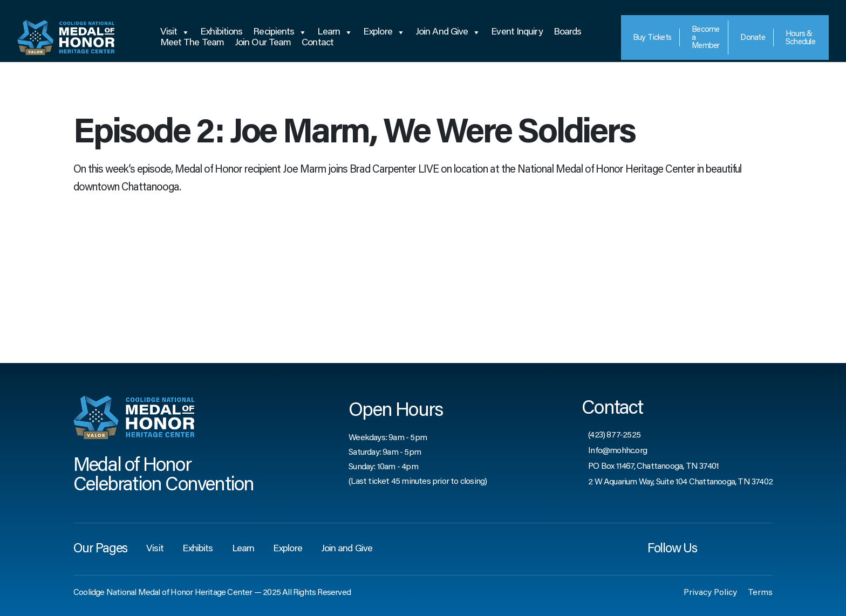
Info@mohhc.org (618, 451)
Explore (384, 32)
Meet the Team (192, 43)
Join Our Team (263, 43)
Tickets (652, 38)
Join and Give (448, 32)
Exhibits (198, 549)
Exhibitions (221, 32)
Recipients (280, 32)
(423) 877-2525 (614, 435)
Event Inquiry (517, 32)
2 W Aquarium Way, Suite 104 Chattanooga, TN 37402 (680, 482)
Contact (318, 43)
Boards (568, 32)
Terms (760, 593)
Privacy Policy (710, 593)
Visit (175, 32)
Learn (335, 32)
